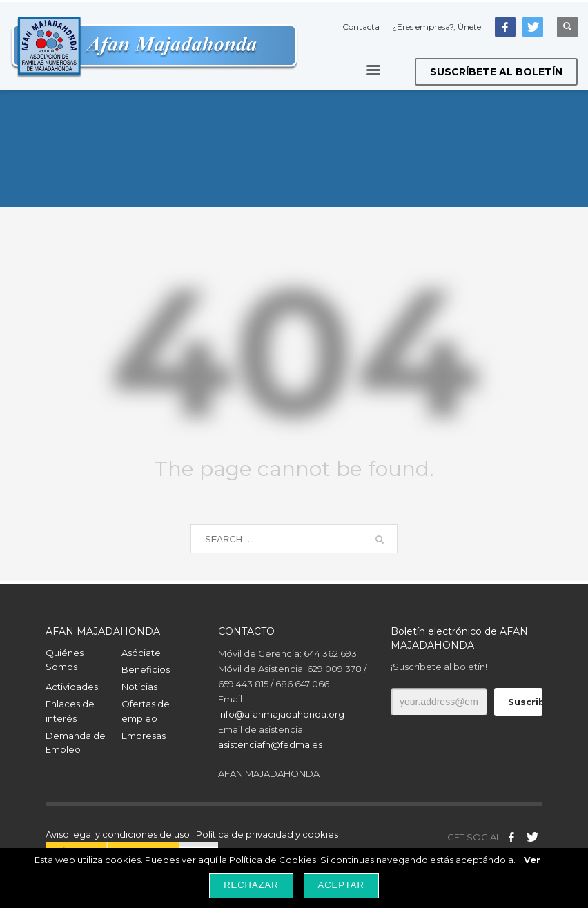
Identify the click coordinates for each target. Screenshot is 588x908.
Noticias (139, 687)
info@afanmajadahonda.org (281, 714)
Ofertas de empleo (146, 711)
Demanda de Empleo (76, 743)
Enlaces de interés (70, 711)
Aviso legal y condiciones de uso (118, 834)
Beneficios (146, 669)
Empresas (144, 736)
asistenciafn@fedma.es (270, 744)
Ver (532, 860)
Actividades (72, 687)
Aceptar (341, 885)
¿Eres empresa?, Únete (437, 27)
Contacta (361, 27)
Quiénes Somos (65, 660)
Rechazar (251, 885)
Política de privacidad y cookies (267, 834)
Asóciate (141, 653)
